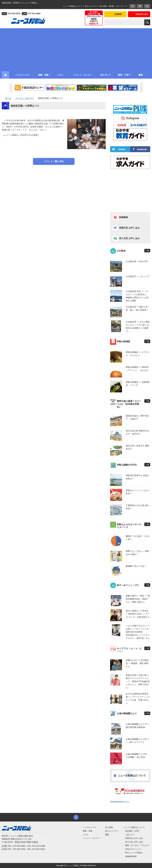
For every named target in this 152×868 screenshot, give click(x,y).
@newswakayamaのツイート (120, 801)
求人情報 (109, 827)
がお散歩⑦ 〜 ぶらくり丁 (138, 276)
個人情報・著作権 (107, 6)
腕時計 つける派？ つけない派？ (138, 538)
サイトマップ (122, 6)
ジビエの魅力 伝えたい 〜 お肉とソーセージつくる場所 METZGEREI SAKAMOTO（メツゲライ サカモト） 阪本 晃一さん (138, 632)
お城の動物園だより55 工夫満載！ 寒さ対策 (137, 756)
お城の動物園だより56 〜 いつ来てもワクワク (138, 741)
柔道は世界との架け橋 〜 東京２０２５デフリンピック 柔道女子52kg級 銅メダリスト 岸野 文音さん (138, 681)
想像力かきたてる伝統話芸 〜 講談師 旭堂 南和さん (137, 663)
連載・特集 (88, 831)
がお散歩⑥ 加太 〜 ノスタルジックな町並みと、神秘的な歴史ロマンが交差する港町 (137, 296)
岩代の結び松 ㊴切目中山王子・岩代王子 (137, 432)
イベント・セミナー (91, 838)
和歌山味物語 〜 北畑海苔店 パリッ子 (138, 384)
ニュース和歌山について (73, 6)
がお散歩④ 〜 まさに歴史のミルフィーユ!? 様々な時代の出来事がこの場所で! (138, 326)
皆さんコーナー (91, 6)
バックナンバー (89, 827)
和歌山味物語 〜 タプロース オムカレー (138, 354)
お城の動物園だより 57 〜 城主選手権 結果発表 (138, 726)
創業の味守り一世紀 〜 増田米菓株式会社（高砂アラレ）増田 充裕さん (138, 599)
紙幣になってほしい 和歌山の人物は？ (137, 553)
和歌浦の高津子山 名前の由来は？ (137, 477)
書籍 (107, 835)
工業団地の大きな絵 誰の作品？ (137, 507)
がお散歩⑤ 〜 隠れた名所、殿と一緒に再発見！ (137, 308)
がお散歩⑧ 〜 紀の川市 (137, 261)
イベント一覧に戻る (54, 161)
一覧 (147, 251)
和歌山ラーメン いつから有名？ (137, 492)
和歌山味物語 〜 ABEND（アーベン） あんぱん (137, 369)
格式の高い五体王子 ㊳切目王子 (137, 447)
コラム (86, 835)
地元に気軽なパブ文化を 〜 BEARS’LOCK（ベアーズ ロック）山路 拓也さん (138, 614)
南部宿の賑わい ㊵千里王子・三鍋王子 (137, 417)
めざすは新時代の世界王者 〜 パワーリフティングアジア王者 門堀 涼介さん (138, 698)
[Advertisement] (76, 49)
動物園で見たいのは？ (136, 566)
